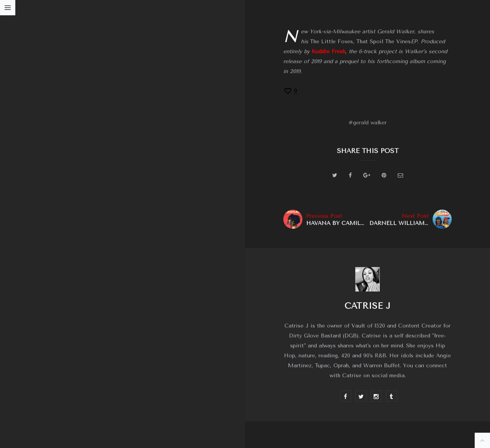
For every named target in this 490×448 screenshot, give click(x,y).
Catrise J (367, 306)
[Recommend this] (290, 91)
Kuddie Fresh (328, 51)
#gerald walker (367, 123)
